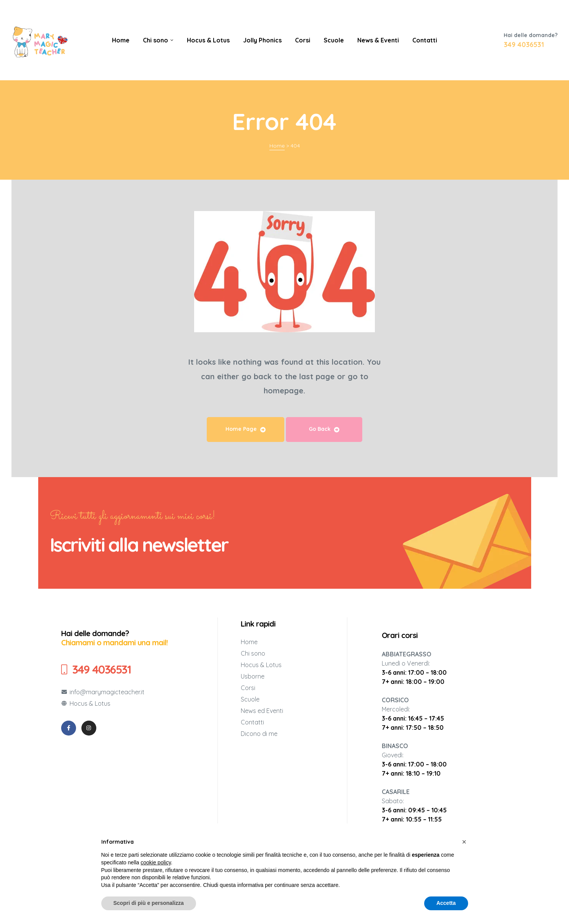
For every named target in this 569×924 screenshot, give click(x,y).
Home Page (246, 429)
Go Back (324, 429)
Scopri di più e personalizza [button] (149, 903)
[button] (464, 842)
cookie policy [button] (156, 862)
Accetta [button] (446, 903)
